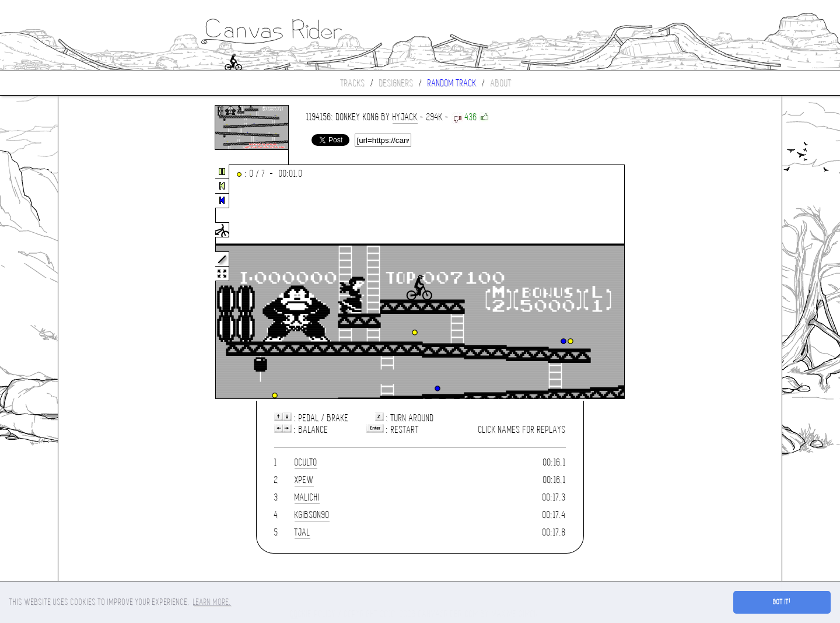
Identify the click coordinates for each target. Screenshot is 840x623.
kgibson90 (312, 515)
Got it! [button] (782, 602)
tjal (302, 532)
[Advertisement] (107, 282)
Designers (396, 83)
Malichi (307, 497)
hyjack (405, 117)
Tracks (353, 83)
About (501, 83)
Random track (452, 83)
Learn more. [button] (212, 602)
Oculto (306, 462)
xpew (304, 480)
